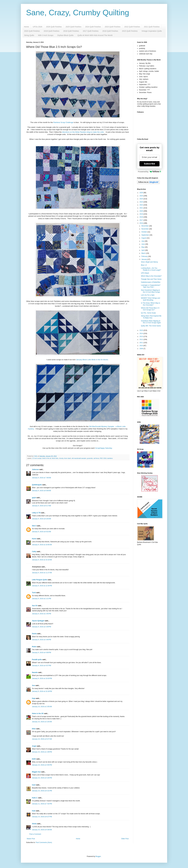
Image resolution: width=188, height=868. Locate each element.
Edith (34, 759)
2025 (142, 196)
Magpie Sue (36, 772)
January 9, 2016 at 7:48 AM (41, 478)
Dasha (34, 634)
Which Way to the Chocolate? (151, 276)
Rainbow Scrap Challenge (63, 122)
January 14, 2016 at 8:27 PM (42, 817)
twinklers (110, 458)
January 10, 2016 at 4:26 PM (42, 778)
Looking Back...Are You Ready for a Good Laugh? (151, 269)
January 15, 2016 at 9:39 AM (42, 830)
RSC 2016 (103, 458)
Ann (33, 685)
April (143, 250)
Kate (34, 811)
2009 (142, 349)
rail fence (96, 458)
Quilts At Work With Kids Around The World (95, 35)
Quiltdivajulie (37, 485)
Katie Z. (35, 798)
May (143, 247)
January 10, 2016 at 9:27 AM (42, 739)
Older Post (125, 839)
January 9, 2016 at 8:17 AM (41, 506)
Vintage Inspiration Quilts (152, 31)
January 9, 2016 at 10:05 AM (42, 545)
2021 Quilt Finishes (152, 27)
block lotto (55, 458)
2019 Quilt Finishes (52, 31)
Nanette (35, 672)
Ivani (34, 785)
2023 (142, 202)
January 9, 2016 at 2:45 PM (42, 614)
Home (26, 27)
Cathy (34, 552)
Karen (34, 539)
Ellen (34, 729)
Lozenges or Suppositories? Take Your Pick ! (151, 286)
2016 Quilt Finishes (110, 31)
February (145, 256)
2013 (142, 336)
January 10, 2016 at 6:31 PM (42, 791)
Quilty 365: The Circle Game (151, 326)
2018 (142, 217)
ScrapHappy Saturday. (104, 448)
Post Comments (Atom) (44, 842)
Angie (34, 746)
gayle (34, 498)
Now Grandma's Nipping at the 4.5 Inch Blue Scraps (151, 291)
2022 (142, 205)
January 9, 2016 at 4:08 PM (42, 653)
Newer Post (31, 839)
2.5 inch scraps (37, 458)
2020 (142, 211)
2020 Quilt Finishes (32, 31)
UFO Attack (145, 273)
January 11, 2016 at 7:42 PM (42, 804)
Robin (34, 647)
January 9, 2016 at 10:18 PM (42, 691)
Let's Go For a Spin (148, 295)
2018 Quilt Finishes (71, 31)
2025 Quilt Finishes (74, 27)
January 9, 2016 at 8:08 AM (41, 491)
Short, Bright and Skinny (149, 262)
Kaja (34, 698)
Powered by (150, 172)
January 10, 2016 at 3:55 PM (42, 765)
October (144, 232)
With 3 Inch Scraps (46, 35)
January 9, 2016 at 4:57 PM (42, 666)
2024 (142, 199)
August (144, 238)
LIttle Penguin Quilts (40, 580)
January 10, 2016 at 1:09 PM (42, 752)
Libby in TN (36, 513)
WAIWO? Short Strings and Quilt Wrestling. (151, 299)
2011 (142, 343)
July (143, 241)
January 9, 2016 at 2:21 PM (42, 599)
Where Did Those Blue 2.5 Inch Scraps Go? (150, 309)
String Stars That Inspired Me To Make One (151, 317)
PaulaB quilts (37, 660)
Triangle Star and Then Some (151, 279)
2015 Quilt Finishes (130, 31)
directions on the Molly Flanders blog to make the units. (83, 132)
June (143, 244)
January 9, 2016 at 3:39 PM (42, 627)
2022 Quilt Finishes (132, 27)
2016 (142, 223)
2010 (142, 346)
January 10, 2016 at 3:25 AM (42, 722)
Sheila (34, 824)
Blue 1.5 (144, 265)
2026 (142, 193)
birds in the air (47, 458)
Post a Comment (35, 834)
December (145, 226)
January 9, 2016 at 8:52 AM (41, 532)
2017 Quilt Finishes (91, 31)
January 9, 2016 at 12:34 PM (42, 586)
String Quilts (29, 35)
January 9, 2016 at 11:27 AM (42, 573)
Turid (34, 593)
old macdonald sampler (79, 458)
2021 (142, 208)
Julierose (35, 469)
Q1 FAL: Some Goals (148, 313)
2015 (142, 330)
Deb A (34, 526)
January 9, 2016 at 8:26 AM (41, 519)
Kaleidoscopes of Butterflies (151, 282)
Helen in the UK (38, 713)
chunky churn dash (65, 458)
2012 (142, 339)
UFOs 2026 (37, 27)
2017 (142, 220)
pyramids (90, 458)
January (144, 259)
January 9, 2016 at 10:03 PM (42, 678)
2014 (142, 333)
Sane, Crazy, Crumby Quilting (78, 13)
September (145, 235)
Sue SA (35, 606)
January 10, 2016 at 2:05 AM (42, 707)
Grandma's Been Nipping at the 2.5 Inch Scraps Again (151, 322)
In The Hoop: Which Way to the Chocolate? (151, 304)
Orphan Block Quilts (65, 35)
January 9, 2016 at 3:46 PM (42, 640)
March (144, 253)
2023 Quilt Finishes (113, 27)
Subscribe (149, 164)
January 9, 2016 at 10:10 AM (42, 560)
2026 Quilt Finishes (54, 27)
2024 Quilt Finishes (93, 27)
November (145, 229)
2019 (142, 214)
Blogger (98, 856)
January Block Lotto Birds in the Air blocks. (92, 360)
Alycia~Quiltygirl (38, 621)
